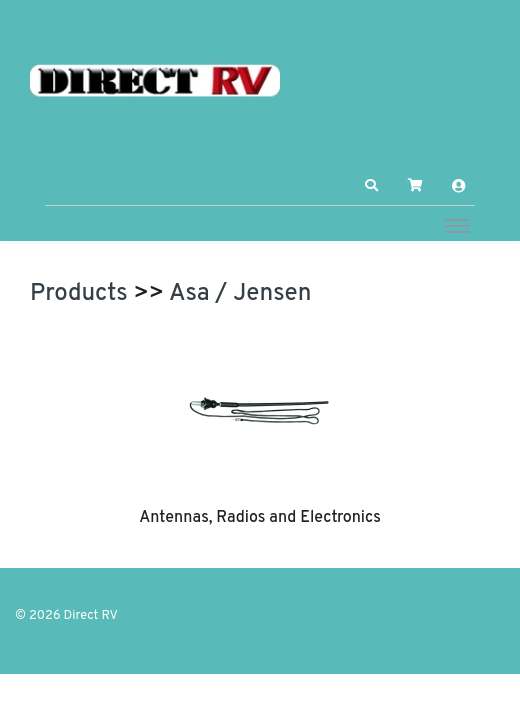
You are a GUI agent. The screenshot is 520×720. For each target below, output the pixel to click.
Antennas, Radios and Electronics (260, 518)
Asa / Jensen (240, 294)
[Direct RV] (155, 82)
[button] (372, 186)
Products (79, 294)
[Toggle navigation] (457, 225)
